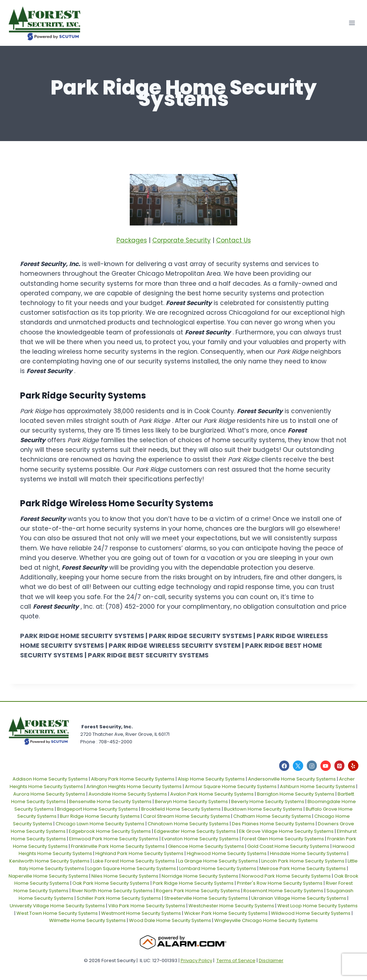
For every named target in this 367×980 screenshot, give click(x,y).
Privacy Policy (196, 960)
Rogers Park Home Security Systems (198, 891)
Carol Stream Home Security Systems (187, 816)
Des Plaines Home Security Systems (273, 824)
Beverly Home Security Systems (268, 802)
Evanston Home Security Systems (200, 839)
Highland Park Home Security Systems (139, 853)
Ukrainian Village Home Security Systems (299, 898)
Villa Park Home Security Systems (147, 906)
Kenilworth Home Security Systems (49, 861)
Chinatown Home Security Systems (188, 824)
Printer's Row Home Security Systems (280, 883)
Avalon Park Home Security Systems (212, 794)
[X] (298, 766)
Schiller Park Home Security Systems (119, 898)
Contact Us (233, 240)
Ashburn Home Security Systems (318, 786)
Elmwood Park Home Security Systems (114, 839)
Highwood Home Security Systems (227, 853)
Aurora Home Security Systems (49, 794)
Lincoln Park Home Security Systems (303, 861)
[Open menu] (352, 23)
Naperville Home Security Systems (48, 876)
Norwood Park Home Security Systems (286, 876)
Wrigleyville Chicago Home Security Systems (266, 920)
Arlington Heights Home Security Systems (134, 786)
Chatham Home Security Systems (272, 816)
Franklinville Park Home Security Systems (118, 846)
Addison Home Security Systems (50, 779)
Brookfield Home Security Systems (181, 809)
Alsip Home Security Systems (211, 779)
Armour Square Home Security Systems (231, 786)
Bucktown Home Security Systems (263, 809)
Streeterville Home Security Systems (206, 898)
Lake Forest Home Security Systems (134, 861)
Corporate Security (182, 240)
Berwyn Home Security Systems (191, 802)
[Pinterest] (340, 766)
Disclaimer (271, 960)
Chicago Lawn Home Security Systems (100, 824)
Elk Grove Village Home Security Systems (286, 831)
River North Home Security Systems (112, 891)
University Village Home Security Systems (57, 906)
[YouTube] (326, 766)
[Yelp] (353, 766)
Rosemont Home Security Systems (283, 891)
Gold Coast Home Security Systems (288, 846)
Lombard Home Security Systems (218, 868)
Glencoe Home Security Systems (206, 846)
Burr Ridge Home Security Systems (100, 816)
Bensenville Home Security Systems (110, 802)
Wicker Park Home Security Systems (226, 913)
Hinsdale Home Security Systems (308, 853)
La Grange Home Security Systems (218, 861)
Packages (132, 240)
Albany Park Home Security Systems (133, 779)
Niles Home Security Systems (125, 876)
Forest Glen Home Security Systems (283, 839)
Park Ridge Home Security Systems (193, 883)
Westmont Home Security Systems (141, 913)
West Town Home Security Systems (57, 913)
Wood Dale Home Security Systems (170, 920)
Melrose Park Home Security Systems (303, 868)
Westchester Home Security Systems (231, 906)
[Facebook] (284, 766)
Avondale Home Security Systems (128, 794)
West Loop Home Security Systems (318, 906)
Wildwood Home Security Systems (311, 913)
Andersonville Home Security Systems (292, 779)
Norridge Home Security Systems (200, 876)
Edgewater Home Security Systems (195, 831)
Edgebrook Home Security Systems (110, 831)
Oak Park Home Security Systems (111, 883)
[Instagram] (312, 766)
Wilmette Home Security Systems (87, 920)
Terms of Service (236, 960)
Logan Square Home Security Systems (132, 868)
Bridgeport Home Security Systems (97, 809)
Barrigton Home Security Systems (296, 794)
